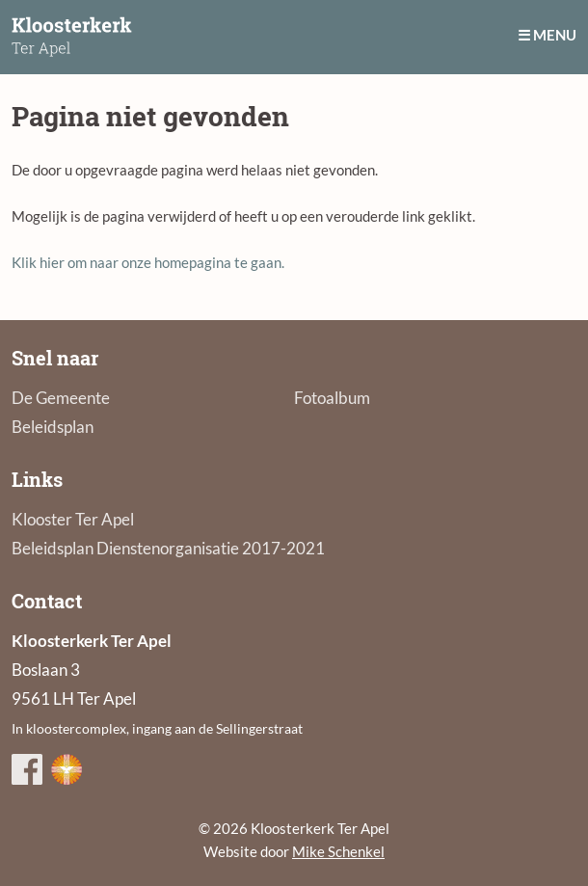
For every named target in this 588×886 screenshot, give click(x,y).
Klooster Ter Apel (73, 519)
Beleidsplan (53, 427)
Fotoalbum (332, 398)
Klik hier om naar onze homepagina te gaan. (148, 262)
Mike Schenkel (338, 851)
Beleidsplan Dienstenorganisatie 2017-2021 (168, 548)
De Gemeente (61, 398)
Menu (555, 35)
